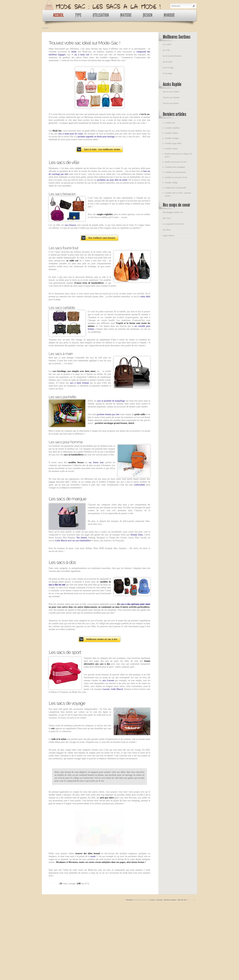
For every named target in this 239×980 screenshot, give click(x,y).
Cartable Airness (171, 149)
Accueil (45, 28)
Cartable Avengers (172, 138)
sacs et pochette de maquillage (111, 401)
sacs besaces (70, 225)
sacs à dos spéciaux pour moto (136, 604)
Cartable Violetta (171, 133)
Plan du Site (182, 970)
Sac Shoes (167, 230)
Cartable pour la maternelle (175, 188)
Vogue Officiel (169, 236)
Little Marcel (117, 689)
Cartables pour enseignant (175, 167)
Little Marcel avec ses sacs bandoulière (73, 541)
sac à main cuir (82, 55)
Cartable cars (170, 123)
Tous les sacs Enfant (171, 103)
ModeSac (130, 970)
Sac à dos (166, 50)
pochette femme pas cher (108, 414)
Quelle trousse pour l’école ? (176, 162)
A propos (159, 970)
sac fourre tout (96, 462)
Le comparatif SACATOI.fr (173, 224)
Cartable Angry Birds (173, 143)
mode (74, 52)
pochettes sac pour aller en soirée (112, 180)
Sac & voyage (168, 68)
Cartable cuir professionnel (175, 172)
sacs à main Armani (79, 383)
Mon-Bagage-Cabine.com (173, 212)
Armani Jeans (137, 535)
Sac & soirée (168, 62)
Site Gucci (167, 218)
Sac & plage (168, 73)
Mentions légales (170, 970)
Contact (152, 970)
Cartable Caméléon (172, 128)
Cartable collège (171, 183)
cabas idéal (145, 297)
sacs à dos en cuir (57, 585)
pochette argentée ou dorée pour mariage (96, 137)
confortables (140, 485)
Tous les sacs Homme (171, 98)
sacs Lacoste (108, 680)
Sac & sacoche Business (172, 56)
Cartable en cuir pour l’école (176, 177)
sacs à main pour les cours (71, 134)
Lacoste (106, 689)
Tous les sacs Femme (171, 92)
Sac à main (167, 44)
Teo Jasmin (82, 538)
